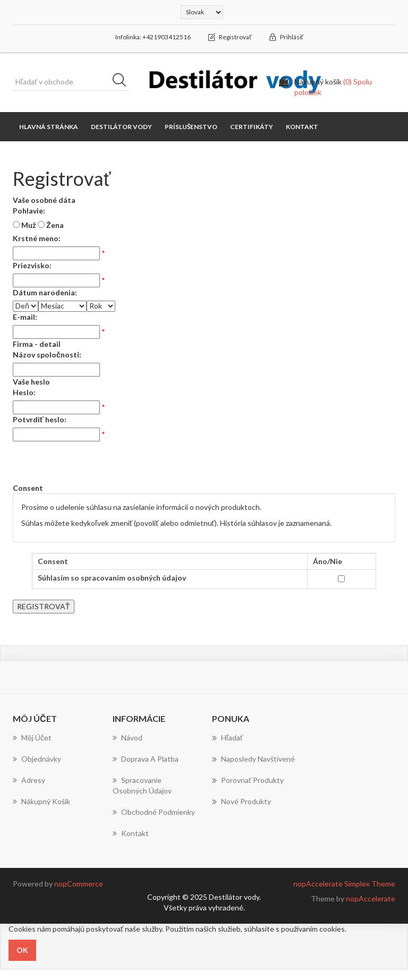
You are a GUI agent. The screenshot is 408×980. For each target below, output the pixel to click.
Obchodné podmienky (154, 812)
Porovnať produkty (248, 780)
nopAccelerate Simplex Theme (344, 884)
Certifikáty (252, 127)
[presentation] (93, 462)
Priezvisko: (32, 265)
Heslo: (24, 392)
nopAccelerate (371, 898)
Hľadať (227, 738)
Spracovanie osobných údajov (142, 785)
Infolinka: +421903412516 (153, 37)
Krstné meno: (37, 238)
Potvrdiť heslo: (40, 419)
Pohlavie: (29, 211)
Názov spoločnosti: (47, 355)
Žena (55, 225)
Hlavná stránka (49, 127)
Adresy (29, 780)
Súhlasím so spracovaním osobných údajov (112, 578)
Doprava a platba (146, 759)
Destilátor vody (121, 127)
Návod (127, 738)
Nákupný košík (41, 801)
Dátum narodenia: (45, 292)
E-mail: (25, 317)
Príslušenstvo (191, 127)
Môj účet (32, 738)
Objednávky (37, 759)
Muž (29, 225)
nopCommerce (79, 884)
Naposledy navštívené (253, 759)
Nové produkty (241, 802)
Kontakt (302, 127)
